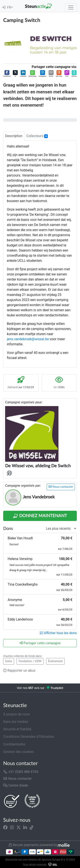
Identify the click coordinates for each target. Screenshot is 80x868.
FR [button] (9, 7)
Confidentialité (14, 744)
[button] (7, 74)
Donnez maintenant (40, 516)
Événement (55, 661)
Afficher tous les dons (58, 633)
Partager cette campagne (40, 643)
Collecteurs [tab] (37, 136)
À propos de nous (17, 714)
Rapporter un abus (19, 671)
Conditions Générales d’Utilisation (29, 737)
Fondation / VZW (30, 661)
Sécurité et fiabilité (17, 729)
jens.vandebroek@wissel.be (28, 339)
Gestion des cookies (19, 752)
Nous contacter (61, 487)
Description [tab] (14, 136)
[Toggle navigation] (71, 7)
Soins (9, 661)
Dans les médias (16, 722)
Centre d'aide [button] (16, 785)
